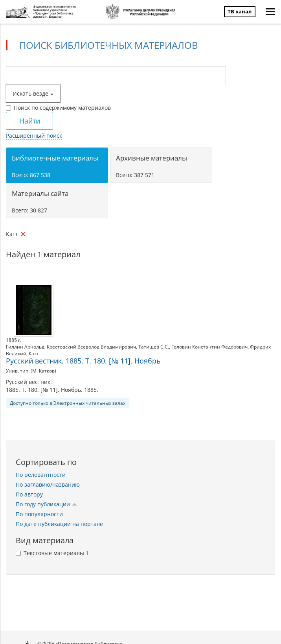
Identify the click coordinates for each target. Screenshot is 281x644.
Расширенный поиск (34, 136)
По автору (29, 494)
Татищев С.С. (154, 347)
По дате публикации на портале (59, 524)
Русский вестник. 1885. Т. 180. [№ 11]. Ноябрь (83, 361)
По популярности (39, 514)
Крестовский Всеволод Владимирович (91, 347)
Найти (30, 121)
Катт (34, 353)
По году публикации (46, 504)
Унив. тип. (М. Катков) (31, 371)
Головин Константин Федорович (209, 347)
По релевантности (41, 475)
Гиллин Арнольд (25, 347)
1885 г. (14, 340)
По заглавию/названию (48, 484)
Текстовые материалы (52, 553)
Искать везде (33, 93)
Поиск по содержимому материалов (58, 108)
